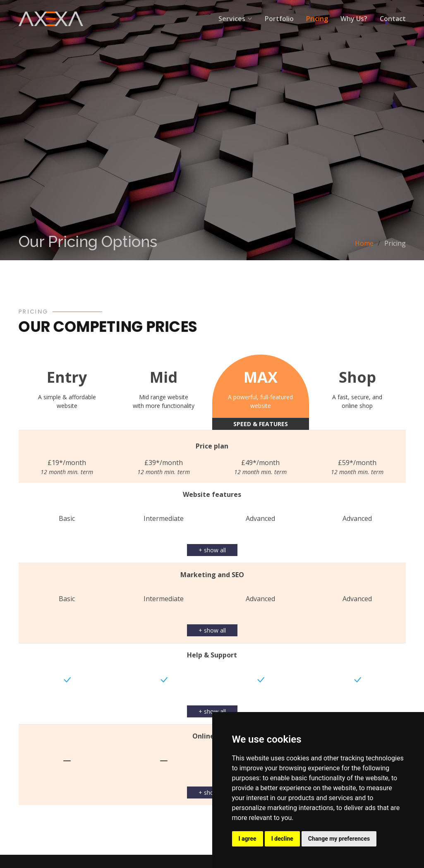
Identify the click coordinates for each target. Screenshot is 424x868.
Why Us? (354, 19)
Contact (393, 19)
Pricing (317, 19)
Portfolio (279, 19)
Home (364, 243)
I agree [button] (248, 839)
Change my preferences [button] (339, 839)
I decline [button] (282, 839)
